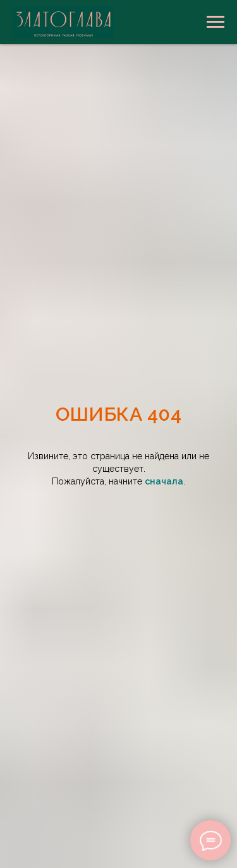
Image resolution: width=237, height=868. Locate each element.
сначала (164, 481)
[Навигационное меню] (216, 22)
